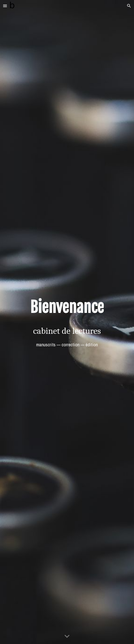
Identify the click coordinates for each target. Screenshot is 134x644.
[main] (67, 307)
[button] (5, 6)
